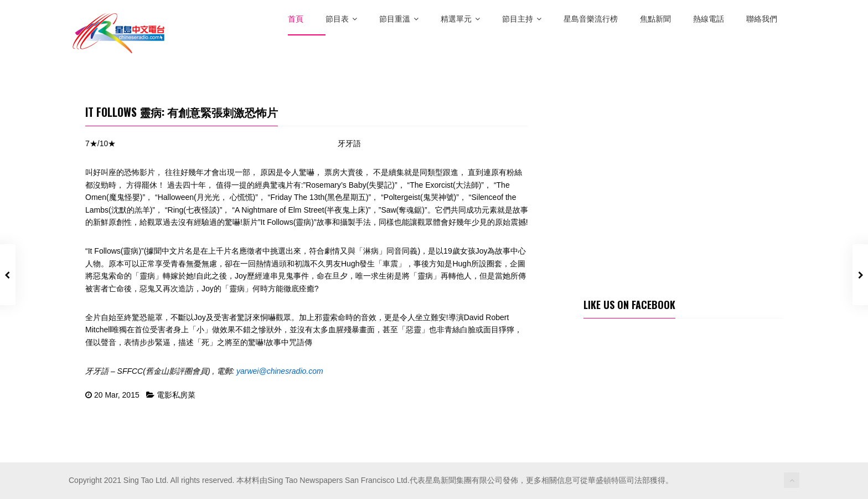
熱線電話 (709, 19)
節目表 (341, 19)
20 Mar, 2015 (117, 395)
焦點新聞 (655, 19)
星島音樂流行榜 (591, 19)
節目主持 (522, 19)
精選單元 (460, 19)
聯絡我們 (762, 19)
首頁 (296, 19)
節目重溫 (399, 19)
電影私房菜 (176, 395)
